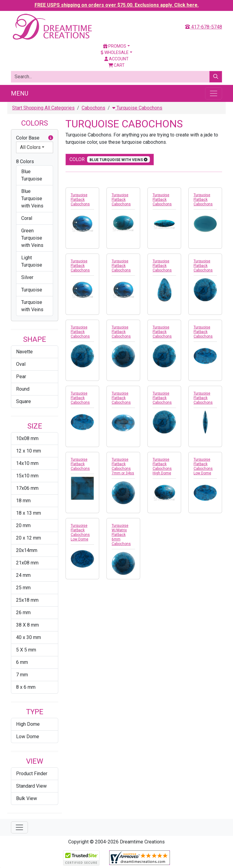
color (110, 159)
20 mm (23, 525)
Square (24, 401)
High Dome (28, 724)
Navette (24, 352)
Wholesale (115, 52)
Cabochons (93, 108)
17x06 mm (27, 488)
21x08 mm (27, 563)
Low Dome (28, 737)
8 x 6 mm (26, 687)
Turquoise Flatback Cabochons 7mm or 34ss (123, 466)
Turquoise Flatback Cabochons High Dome (162, 466)
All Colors (30, 147)
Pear (21, 377)
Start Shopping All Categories (43, 108)
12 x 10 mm (29, 451)
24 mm (23, 575)
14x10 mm (27, 463)
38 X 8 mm (27, 625)
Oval (21, 364)
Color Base (35, 138)
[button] (51, 138)
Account (116, 59)
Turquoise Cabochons (137, 108)
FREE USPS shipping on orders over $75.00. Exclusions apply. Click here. (117, 5)
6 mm (22, 662)
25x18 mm (27, 600)
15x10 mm (27, 476)
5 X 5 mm (26, 650)
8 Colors (25, 161)
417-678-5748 (204, 27)
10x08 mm (27, 438)
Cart (117, 65)
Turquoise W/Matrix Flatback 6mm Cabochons (121, 535)
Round (23, 389)
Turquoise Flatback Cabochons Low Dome (203, 466)
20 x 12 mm (29, 538)
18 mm (23, 501)
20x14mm (27, 550)
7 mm (22, 675)
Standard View (31, 786)
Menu (20, 93)
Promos (115, 46)
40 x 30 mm (29, 637)
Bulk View (27, 798)
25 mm (23, 588)
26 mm (23, 612)
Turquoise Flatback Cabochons (80, 200)
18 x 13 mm (29, 513)
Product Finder (32, 774)
